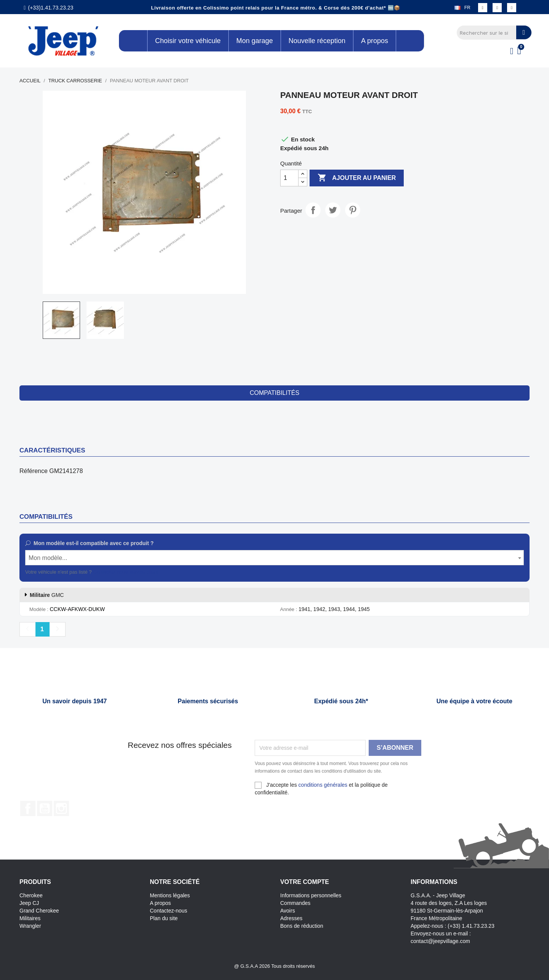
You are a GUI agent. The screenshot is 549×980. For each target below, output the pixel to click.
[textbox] (274, 558)
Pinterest (353, 210)
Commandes (295, 903)
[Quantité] (289, 178)
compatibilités (274, 393)
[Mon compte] (512, 51)
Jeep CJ (29, 903)
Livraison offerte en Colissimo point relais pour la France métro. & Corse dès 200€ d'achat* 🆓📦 (276, 8)
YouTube (45, 808)
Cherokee (31, 895)
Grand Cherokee (39, 911)
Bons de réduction (302, 926)
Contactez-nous (169, 911)
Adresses (291, 918)
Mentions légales (170, 895)
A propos (160, 903)
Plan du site (164, 918)
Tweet (333, 210)
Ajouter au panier (357, 178)
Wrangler (30, 926)
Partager (313, 210)
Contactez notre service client (126, 572)
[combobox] (274, 558)
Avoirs (288, 911)
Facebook (28, 808)
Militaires (30, 918)
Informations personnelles (311, 895)
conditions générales (323, 785)
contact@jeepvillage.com (440, 941)
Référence (34, 471)
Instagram (61, 808)
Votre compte (305, 882)
